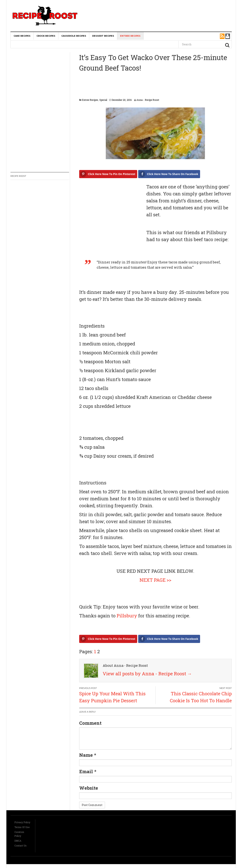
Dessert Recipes (103, 36)
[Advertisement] (159, 8)
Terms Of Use (22, 827)
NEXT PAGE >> (155, 580)
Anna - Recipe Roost (148, 100)
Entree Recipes (130, 36)
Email (86, 771)
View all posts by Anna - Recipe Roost (147, 674)
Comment (90, 723)
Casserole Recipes (74, 36)
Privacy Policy (22, 822)
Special (103, 100)
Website (89, 788)
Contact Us (20, 846)
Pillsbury (127, 616)
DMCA (18, 841)
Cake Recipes (22, 36)
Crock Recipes (46, 36)
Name (86, 755)
